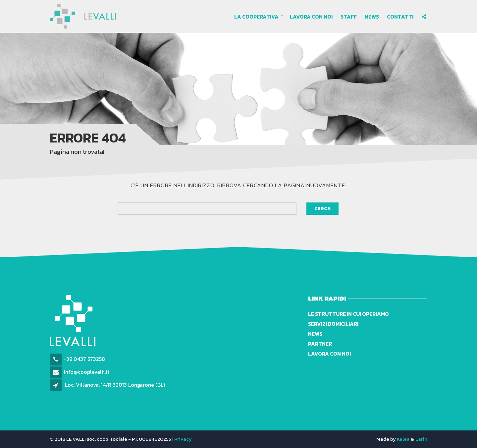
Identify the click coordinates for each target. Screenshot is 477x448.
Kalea (403, 439)
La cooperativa (256, 17)
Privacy (183, 439)
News (372, 17)
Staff (349, 17)
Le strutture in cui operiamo (348, 314)
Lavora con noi (311, 17)
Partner (320, 344)
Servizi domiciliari (333, 324)
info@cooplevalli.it (86, 372)
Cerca (322, 209)
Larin (421, 439)
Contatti (400, 17)
